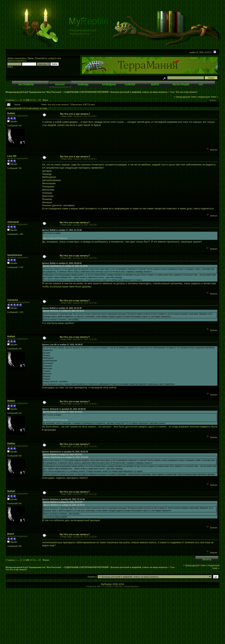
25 (34, 100)
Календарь (109, 85)
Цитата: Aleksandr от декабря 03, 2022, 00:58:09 (64, 409)
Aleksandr (13, 222)
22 (24, 100)
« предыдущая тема (185, 97)
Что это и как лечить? (187, 92)
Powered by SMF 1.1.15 (96, 587)
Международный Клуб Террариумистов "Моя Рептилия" (34, 92)
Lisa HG (12, 156)
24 (31, 100)
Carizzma (13, 300)
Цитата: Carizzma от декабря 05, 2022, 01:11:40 (63, 499)
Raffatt (11, 113)
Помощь (83, 85)
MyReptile (106, 584)
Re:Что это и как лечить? (75, 114)
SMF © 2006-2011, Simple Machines (123, 587)
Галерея (130, 85)
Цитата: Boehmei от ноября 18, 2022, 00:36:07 (63, 311)
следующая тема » (208, 97)
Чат (201, 85)
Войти (155, 85)
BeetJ (11, 534)
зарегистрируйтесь (17, 61)
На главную (26, 85)
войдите (53, 58)
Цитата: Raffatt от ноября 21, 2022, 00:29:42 (62, 263)
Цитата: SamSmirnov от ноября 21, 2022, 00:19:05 (65, 266)
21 (21, 100)
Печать (213, 101)
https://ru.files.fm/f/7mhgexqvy (55, 238)
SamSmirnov (15, 255)
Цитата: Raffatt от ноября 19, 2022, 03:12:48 (62, 308)
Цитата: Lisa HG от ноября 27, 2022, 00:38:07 (62, 345)
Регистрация (181, 85)
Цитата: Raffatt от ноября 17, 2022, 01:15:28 (62, 230)
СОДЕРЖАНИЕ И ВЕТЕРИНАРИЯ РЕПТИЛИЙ (86, 92)
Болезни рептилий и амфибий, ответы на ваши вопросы (139, 92)
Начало (60, 85)
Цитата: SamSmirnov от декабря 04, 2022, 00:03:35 (65, 452)
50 (40, 100)
